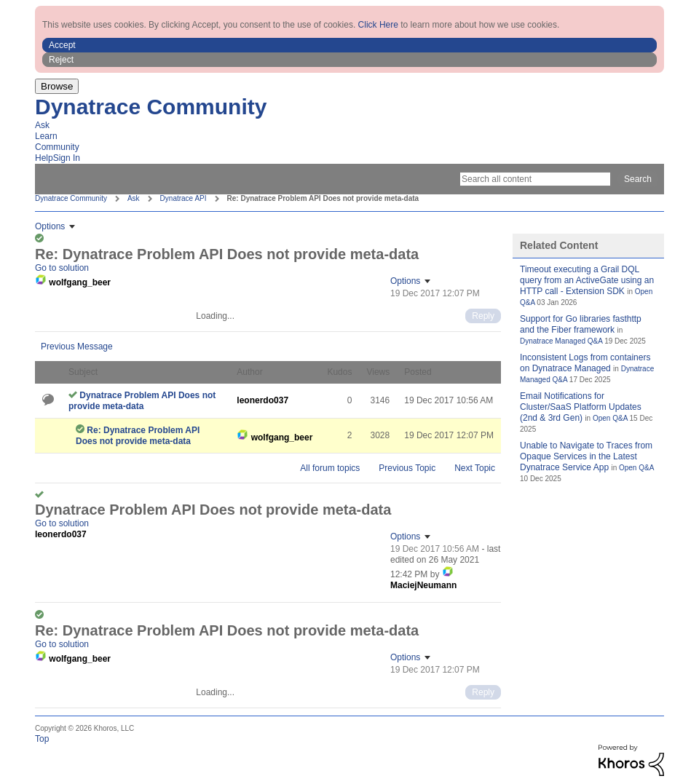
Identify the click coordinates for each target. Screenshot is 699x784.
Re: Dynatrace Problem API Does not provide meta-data (138, 436)
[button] (349, 45)
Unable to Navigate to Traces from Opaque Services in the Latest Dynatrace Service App (586, 456)
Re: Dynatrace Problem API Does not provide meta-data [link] (323, 198)
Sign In (67, 158)
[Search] (535, 179)
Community (57, 147)
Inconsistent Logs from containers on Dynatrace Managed (585, 363)
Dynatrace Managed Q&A (561, 341)
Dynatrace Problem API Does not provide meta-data (142, 401)
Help (44, 158)
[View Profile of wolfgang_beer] (80, 282)
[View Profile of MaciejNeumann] (423, 585)
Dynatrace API (183, 198)
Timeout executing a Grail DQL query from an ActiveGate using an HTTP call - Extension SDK (587, 280)
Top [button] (42, 739)
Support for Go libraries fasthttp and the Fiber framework (581, 324)
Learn (46, 136)
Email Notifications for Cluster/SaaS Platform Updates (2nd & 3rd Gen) (581, 407)
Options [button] (50, 226)
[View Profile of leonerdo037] (262, 400)
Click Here (378, 25)
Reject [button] (61, 60)
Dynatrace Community (151, 107)
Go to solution (62, 268)
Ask (42, 125)
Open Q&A (610, 418)
